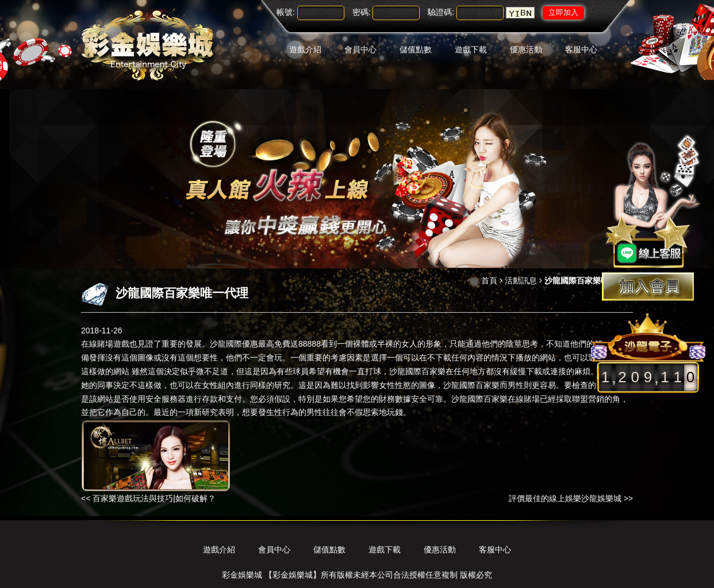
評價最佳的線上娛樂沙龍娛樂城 (565, 498)
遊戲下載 (471, 49)
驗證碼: (441, 12)
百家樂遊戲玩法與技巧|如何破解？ (154, 498)
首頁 (489, 280)
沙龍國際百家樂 (417, 371)
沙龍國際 (459, 385)
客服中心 (581, 49)
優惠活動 (526, 49)
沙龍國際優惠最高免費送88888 (265, 344)
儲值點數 (416, 49)
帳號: (286, 12)
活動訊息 (521, 280)
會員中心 (360, 49)
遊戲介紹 (305, 49)
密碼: (362, 12)
